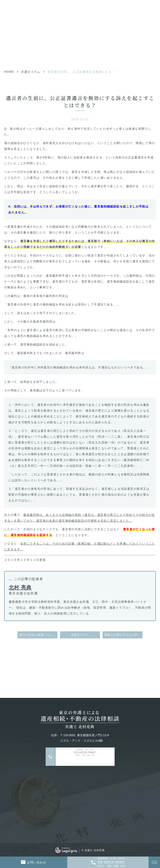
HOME (9, 72)
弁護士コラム (31, 72)
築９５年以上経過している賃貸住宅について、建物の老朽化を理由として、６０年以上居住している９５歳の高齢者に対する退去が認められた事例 (39, 635)
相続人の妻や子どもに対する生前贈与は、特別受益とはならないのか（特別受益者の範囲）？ (124, 635)
